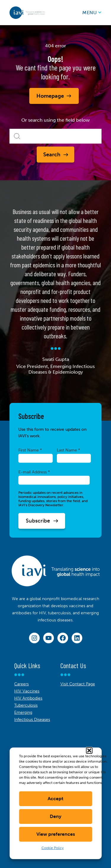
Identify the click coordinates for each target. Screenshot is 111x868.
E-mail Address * (34, 472)
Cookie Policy (53, 848)
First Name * (30, 450)
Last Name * (69, 450)
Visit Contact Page (78, 684)
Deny (55, 816)
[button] (89, 750)
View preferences (56, 834)
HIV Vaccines (27, 691)
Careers (21, 684)
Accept (55, 799)
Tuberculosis (26, 705)
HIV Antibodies (28, 698)
